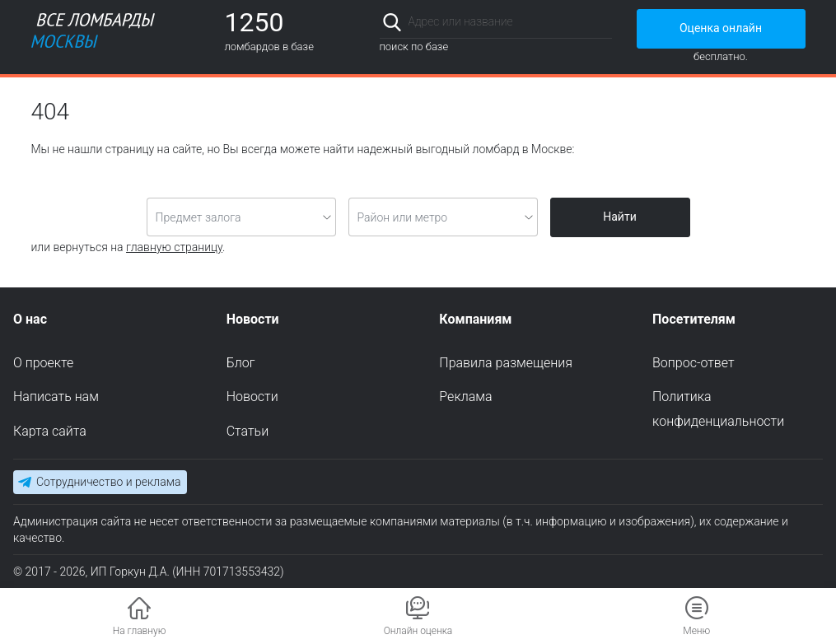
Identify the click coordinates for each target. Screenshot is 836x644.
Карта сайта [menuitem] (50, 431)
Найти (620, 217)
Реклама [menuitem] (465, 397)
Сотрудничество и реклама (108, 482)
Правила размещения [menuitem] (506, 363)
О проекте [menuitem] (43, 363)
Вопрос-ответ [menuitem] (694, 363)
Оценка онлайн (721, 28)
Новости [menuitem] (252, 397)
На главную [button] (140, 631)
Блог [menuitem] (241, 363)
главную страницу (174, 247)
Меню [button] (696, 631)
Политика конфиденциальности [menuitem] (718, 409)
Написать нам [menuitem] (56, 397)
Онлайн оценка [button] (418, 631)
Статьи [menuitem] (248, 431)
